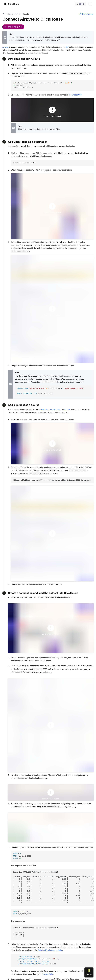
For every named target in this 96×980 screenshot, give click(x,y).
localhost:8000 (75, 95)
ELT (67, 47)
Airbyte (5, 47)
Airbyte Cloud (55, 129)
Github (67, 409)
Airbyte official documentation (50, 950)
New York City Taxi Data (50, 409)
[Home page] (4, 14)
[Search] (80, 4)
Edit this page (86, 14)
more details (48, 974)
